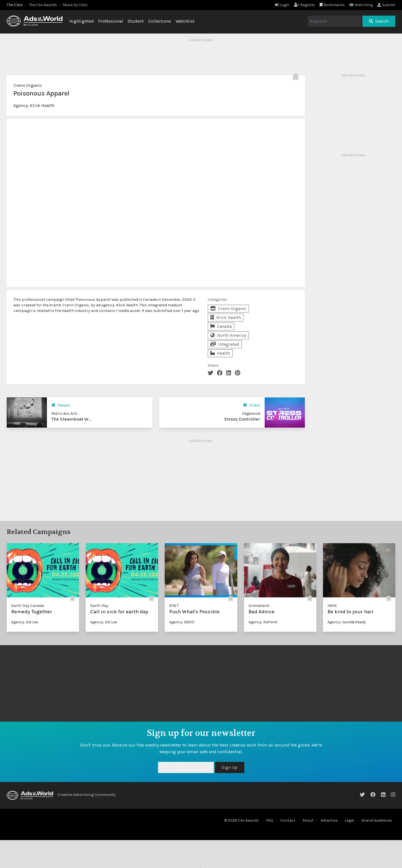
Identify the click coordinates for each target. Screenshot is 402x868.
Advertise (329, 820)
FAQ (270, 820)
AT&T (174, 606)
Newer (61, 405)
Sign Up (230, 767)
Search (379, 21)
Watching (361, 5)
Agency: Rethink (263, 622)
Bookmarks (332, 5)
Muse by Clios (75, 5)
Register (305, 5)
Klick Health (42, 105)
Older (252, 405)
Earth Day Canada (28, 606)
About (308, 820)
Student (136, 21)
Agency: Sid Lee (25, 622)
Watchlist (185, 21)
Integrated (225, 344)
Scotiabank (259, 606)
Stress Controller (242, 419)
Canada (221, 326)
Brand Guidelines (377, 820)
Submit (386, 5)
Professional (111, 21)
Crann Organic (28, 85)
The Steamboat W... (72, 419)
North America (228, 335)
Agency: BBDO (182, 622)
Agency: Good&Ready (347, 622)
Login (282, 5)
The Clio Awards (43, 5)
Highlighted (82, 21)
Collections (160, 21)
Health (220, 353)
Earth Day (99, 606)
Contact (288, 820)
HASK (332, 606)
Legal (350, 820)
